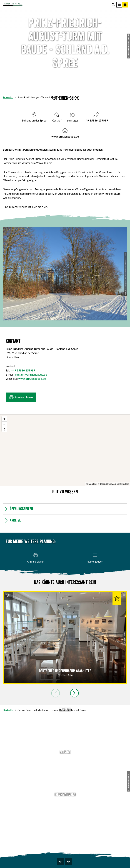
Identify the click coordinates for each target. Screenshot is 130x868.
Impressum (65, 813)
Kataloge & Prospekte (65, 781)
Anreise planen (65, 759)
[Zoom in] (4, 419)
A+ (69, 861)
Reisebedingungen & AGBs (65, 829)
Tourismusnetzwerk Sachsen (65, 824)
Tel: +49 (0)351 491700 (65, 717)
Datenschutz (65, 818)
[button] (21, 397)
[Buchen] (125, 5)
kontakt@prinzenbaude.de (31, 374)
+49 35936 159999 (96, 120)
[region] (65, 450)
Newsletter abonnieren (65, 765)
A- (60, 861)
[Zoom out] (4, 424)
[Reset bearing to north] (4, 429)
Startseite (8, 97)
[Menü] (119, 5)
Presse (65, 770)
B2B (65, 776)
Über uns (65, 802)
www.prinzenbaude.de (65, 136)
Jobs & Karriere (65, 807)
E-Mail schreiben (65, 722)
